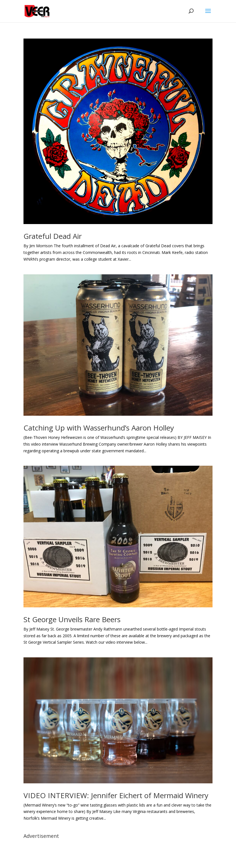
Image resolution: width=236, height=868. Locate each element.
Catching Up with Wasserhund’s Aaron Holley (99, 428)
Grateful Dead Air (53, 236)
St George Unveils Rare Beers (72, 619)
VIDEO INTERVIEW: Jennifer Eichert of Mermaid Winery (116, 795)
